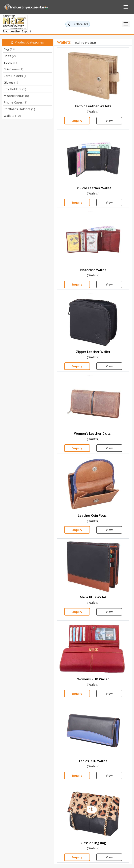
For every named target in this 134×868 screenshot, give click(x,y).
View (109, 121)
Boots (10, 62)
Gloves (11, 82)
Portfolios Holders (19, 109)
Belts (10, 56)
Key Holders (15, 89)
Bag (10, 49)
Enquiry (77, 121)
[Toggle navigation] (126, 24)
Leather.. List (78, 24)
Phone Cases (15, 102)
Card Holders (16, 76)
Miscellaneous (16, 96)
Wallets (12, 116)
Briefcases (13, 69)
